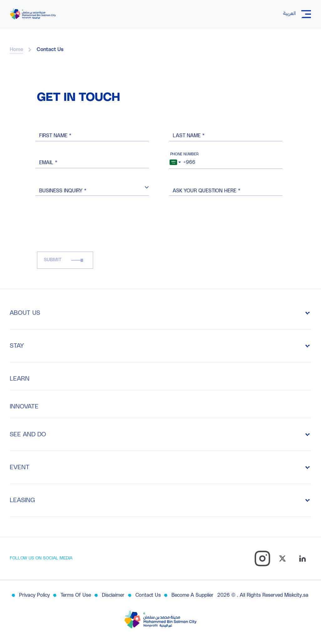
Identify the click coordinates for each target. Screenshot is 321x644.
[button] (147, 187)
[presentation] (85, 229)
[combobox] (175, 161)
